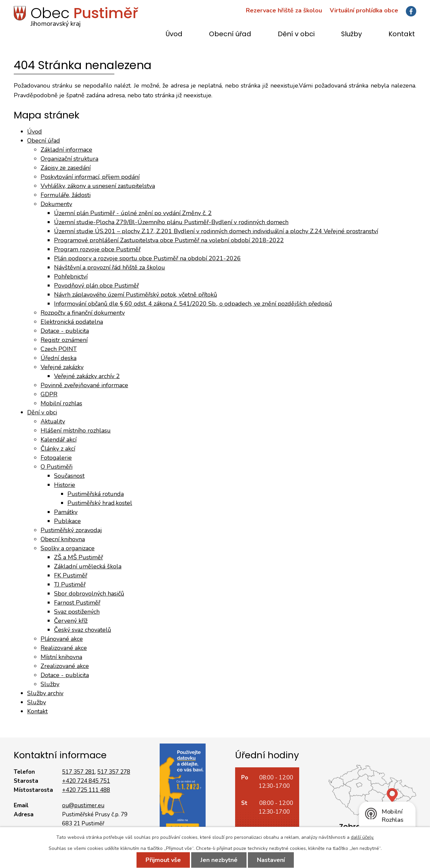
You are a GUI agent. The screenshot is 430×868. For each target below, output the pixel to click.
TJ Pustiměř (70, 584)
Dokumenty (56, 204)
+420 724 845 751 (86, 781)
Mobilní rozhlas (61, 403)
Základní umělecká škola (88, 566)
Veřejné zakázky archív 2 (87, 376)
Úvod (174, 34)
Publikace (67, 521)
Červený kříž (71, 621)
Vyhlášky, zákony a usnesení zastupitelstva (98, 186)
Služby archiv (45, 693)
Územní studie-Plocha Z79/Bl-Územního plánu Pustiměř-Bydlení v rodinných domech (171, 222)
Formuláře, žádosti (66, 195)
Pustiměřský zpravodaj (71, 530)
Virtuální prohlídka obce (364, 10)
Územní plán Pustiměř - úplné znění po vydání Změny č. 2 (133, 213)
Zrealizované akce (65, 666)
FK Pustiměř (71, 575)
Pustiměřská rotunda (96, 494)
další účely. (362, 837)
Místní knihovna (61, 657)
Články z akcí (58, 449)
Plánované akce (62, 639)
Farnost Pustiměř (77, 603)
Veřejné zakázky (62, 367)
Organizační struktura (69, 159)
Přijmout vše (163, 860)
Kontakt (402, 34)
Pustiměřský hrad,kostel (100, 503)
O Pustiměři (57, 467)
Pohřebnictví (71, 276)
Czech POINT (59, 349)
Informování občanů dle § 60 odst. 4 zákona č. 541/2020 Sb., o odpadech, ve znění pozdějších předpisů (193, 304)
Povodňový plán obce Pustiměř (96, 286)
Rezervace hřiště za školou (284, 10)
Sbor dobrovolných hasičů (89, 594)
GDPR (49, 394)
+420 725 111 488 (86, 790)
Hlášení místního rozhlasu (76, 430)
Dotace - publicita (65, 331)
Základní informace (66, 150)
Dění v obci (296, 34)
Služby (352, 34)
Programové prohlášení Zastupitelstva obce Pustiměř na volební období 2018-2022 (169, 240)
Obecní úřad (230, 34)
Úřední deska (59, 358)
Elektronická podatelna (72, 322)
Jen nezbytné (219, 860)
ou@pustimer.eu (83, 805)
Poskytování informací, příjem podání (90, 177)
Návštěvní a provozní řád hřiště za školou (110, 267)
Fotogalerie (56, 458)
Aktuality (53, 421)
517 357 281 (78, 772)
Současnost (69, 476)
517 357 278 (114, 772)
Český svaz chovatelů (83, 630)
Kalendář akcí (59, 440)
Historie (65, 485)
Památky (66, 512)
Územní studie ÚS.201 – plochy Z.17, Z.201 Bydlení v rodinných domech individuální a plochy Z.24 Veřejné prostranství (216, 231)
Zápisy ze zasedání (66, 168)
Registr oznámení (64, 340)
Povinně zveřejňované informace (84, 385)
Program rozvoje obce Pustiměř (97, 249)
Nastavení (271, 860)
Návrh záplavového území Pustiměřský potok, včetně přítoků (136, 295)
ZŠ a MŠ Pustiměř (78, 557)
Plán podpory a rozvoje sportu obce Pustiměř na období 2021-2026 (147, 258)
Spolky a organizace (68, 548)
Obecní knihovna (63, 539)
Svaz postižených (77, 612)
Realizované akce (64, 648)
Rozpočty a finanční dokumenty (83, 313)
